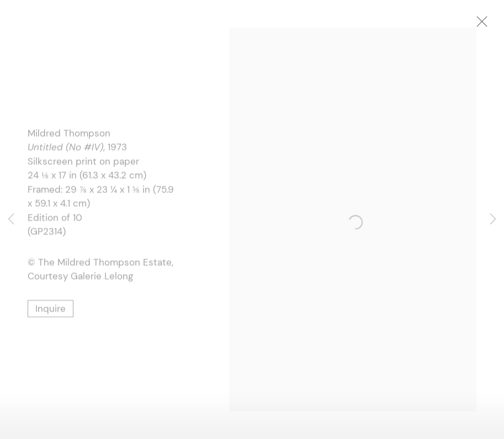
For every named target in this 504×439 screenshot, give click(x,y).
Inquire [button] (51, 309)
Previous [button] (11, 219)
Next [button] (493, 219)
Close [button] (483, 25)
